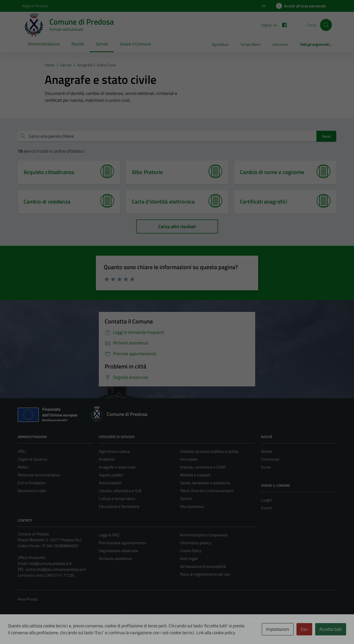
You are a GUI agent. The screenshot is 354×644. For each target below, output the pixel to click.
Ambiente (107, 459)
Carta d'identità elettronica (163, 202)
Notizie (267, 451)
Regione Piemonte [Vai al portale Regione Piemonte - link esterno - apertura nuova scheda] (35, 6)
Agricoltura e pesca (114, 451)
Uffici (22, 451)
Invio (326, 136)
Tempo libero (251, 44)
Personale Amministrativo (39, 475)
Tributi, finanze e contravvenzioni (207, 491)
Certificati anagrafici (264, 202)
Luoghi (266, 500)
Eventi (266, 508)
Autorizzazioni (110, 483)
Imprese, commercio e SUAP (203, 467)
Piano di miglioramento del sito (205, 574)
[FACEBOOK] (282, 25)
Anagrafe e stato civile (117, 467)
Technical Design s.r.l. (51, 630)
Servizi (102, 44)
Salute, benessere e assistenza (205, 483)
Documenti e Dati (32, 491)
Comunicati (270, 459)
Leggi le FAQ (109, 535)
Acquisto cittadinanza (49, 172)
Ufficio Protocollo (31, 557)
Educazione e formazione (119, 506)
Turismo (186, 498)
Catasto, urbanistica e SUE (120, 491)
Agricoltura (220, 44)
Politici (23, 467)
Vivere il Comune (135, 44)
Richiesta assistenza (115, 558)
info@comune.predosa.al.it (50, 563)
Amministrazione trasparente (204, 535)
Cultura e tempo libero (117, 498)
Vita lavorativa (192, 506)
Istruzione (280, 44)
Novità (78, 44)
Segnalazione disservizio (118, 551)
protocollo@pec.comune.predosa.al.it (56, 569)
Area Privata (28, 599)
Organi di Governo (32, 459)
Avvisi (266, 467)
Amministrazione (44, 44)
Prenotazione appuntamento (122, 543)
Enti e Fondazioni (32, 483)
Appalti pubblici (111, 475)
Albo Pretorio (147, 172)
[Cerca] (326, 25)
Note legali (189, 558)
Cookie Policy (191, 551)
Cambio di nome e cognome (272, 172)
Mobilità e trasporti (195, 475)
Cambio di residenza (47, 202)
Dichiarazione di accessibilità (203, 566)
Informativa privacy (196, 543)
